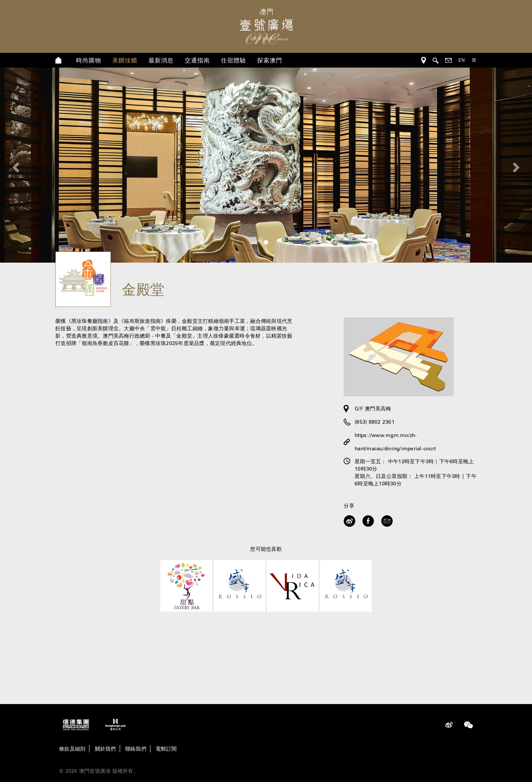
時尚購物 (89, 60)
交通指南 (197, 60)
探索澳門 (270, 60)
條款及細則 (72, 749)
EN (462, 60)
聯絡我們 (136, 749)
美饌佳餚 (125, 60)
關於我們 (105, 749)
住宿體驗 (233, 60)
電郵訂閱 (166, 749)
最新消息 (161, 60)
